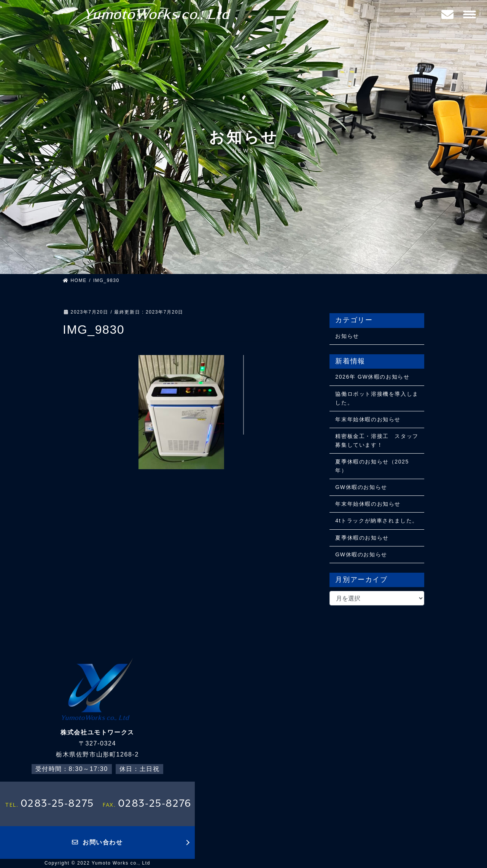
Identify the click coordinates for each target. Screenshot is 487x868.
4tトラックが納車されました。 (377, 521)
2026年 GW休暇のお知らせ (372, 377)
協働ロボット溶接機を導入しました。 (377, 398)
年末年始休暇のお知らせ (368, 419)
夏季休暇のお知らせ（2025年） (372, 466)
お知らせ (347, 336)
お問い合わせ (97, 842)
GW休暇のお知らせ (361, 487)
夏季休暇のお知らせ (362, 538)
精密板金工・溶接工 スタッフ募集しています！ (377, 440)
